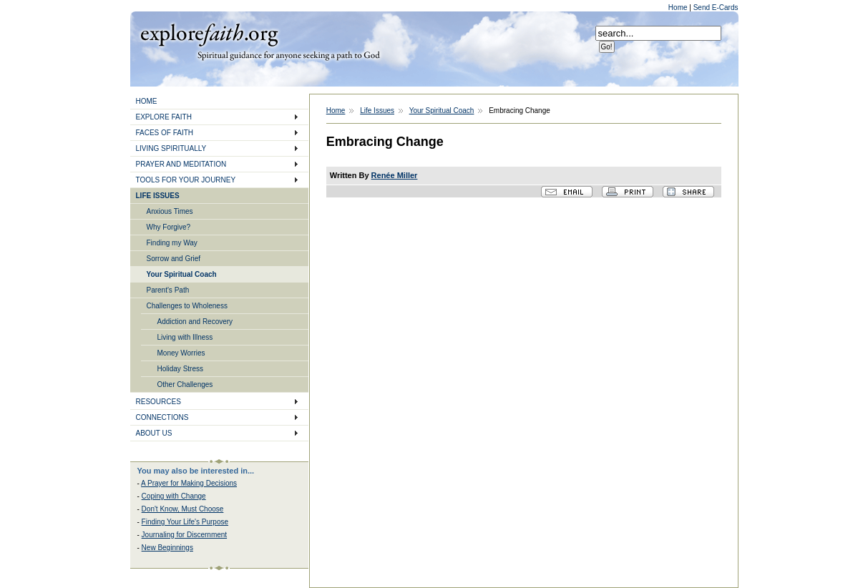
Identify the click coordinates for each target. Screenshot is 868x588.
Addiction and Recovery (195, 322)
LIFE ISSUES (158, 196)
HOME (147, 101)
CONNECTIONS (162, 417)
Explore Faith (209, 34)
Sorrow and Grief (174, 259)
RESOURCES (159, 402)
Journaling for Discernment (185, 535)
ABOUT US (154, 433)
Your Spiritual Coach (182, 274)
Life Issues (377, 111)
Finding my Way (172, 243)
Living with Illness (185, 337)
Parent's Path (168, 290)
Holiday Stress (180, 369)
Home (679, 8)
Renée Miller (395, 175)
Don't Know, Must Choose (183, 509)
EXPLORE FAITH (164, 117)
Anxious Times (170, 211)
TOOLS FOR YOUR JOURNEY (186, 180)
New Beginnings (167, 548)
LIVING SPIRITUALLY (171, 148)
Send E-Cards (716, 8)
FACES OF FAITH (165, 133)
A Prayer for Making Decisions (189, 483)
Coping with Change (174, 496)
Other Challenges (185, 384)
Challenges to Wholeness (187, 306)
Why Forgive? (169, 227)
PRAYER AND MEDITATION (181, 164)
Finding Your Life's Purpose (185, 522)
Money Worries (181, 353)
